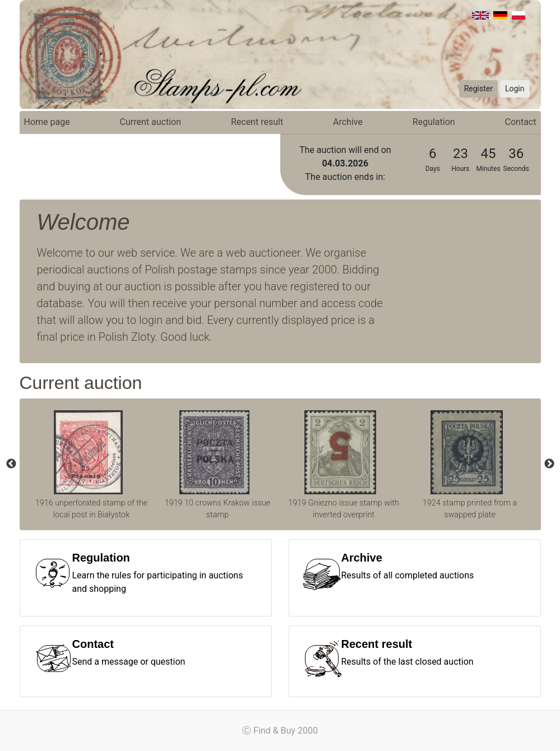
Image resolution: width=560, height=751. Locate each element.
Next (549, 464)
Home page (47, 122)
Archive (348, 122)
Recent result (257, 122)
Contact (521, 122)
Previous (11, 464)
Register (478, 89)
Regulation (434, 122)
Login (515, 89)
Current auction (151, 122)
